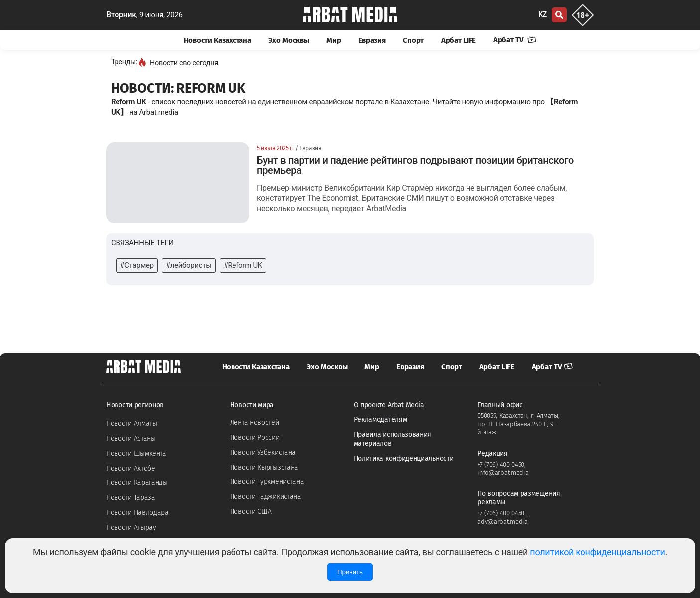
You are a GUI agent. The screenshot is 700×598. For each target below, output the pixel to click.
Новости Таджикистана (266, 497)
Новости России (255, 437)
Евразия (372, 40)
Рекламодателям (381, 419)
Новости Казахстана (218, 40)
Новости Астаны (131, 438)
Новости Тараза (131, 498)
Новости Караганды (137, 483)
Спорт (413, 40)
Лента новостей (255, 422)
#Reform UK (243, 265)
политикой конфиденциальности (597, 552)
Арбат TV (515, 40)
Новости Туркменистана (267, 482)
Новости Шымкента (136, 453)
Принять (350, 572)
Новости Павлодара (137, 513)
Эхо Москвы (289, 40)
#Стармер (137, 265)
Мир (333, 40)
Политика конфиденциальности (404, 458)
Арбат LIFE (459, 40)
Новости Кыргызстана (264, 467)
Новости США (251, 512)
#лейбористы (189, 265)
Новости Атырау (131, 528)
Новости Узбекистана (263, 452)
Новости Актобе (131, 468)
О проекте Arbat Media (389, 405)
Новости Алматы (132, 423)
